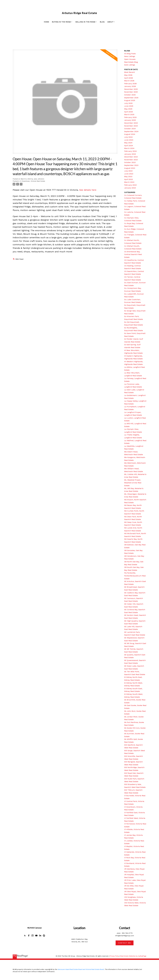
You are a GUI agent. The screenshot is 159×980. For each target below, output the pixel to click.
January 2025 (130, 120)
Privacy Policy (115, 956)
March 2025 (129, 114)
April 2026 (129, 78)
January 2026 (130, 86)
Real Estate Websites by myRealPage (133, 956)
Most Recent (129, 72)
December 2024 (131, 123)
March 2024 (129, 148)
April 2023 (129, 179)
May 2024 (128, 143)
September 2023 (131, 165)
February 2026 (130, 84)
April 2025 (129, 112)
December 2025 (131, 89)
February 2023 (130, 185)
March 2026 (129, 81)
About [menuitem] (110, 22)
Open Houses (130, 59)
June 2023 (129, 174)
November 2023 (131, 160)
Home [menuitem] (46, 22)
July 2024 (128, 137)
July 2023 (128, 171)
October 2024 (130, 129)
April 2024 (129, 146)
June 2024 (129, 140)
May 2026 (128, 75)
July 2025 (128, 103)
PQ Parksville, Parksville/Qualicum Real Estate (135, 576)
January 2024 (130, 154)
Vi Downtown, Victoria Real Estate (33, 181)
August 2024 (130, 134)
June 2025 (129, 106)
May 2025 (128, 109)
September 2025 (131, 98)
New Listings (130, 56)
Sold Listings (130, 65)
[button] (25, 936)
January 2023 (130, 188)
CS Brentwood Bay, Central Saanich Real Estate (133, 254)
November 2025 (131, 92)
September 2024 (131, 131)
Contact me (124, 943)
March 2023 (129, 182)
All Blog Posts (130, 54)
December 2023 (131, 157)
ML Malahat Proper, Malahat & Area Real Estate (133, 483)
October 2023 (130, 162)
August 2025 (130, 100)
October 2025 (130, 95)
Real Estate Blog (131, 62)
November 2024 (131, 126)
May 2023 (128, 176)
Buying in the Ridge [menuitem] (61, 22)
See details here (88, 190)
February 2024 (130, 151)
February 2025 (130, 117)
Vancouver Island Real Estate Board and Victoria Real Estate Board (81, 969)
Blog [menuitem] (102, 22)
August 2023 (130, 168)
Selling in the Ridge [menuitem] (85, 22)
